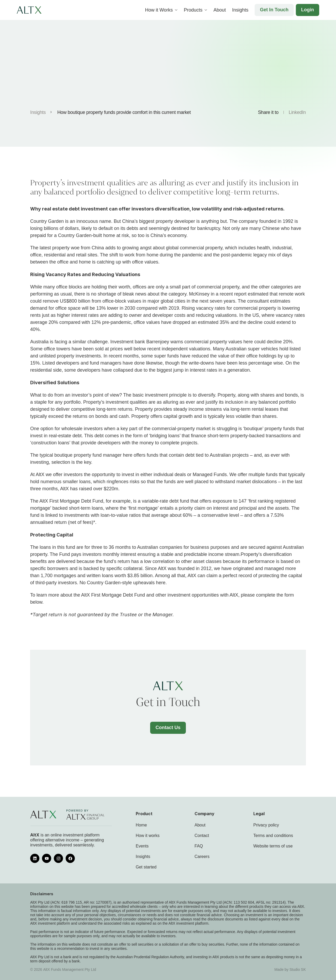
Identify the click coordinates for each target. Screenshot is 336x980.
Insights (38, 112)
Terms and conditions (273, 836)
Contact (202, 836)
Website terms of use (273, 846)
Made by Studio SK (290, 970)
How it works (148, 836)
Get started (146, 867)
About (200, 825)
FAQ (199, 846)
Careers (202, 857)
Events (142, 846)
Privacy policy (266, 825)
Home (141, 825)
